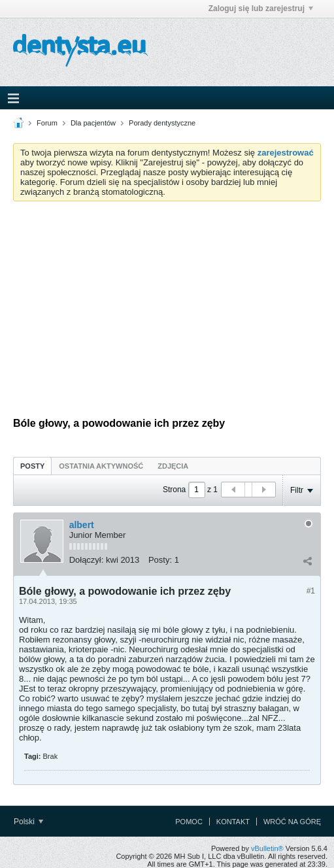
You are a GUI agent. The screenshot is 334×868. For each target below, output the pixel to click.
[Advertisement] (167, 309)
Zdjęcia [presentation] (173, 466)
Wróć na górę (292, 822)
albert (82, 525)
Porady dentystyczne (162, 123)
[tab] (32, 466)
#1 (311, 591)
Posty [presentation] (32, 466)
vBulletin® (267, 848)
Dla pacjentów (93, 123)
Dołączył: (87, 560)
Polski (28, 822)
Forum (47, 123)
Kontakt (233, 822)
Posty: (160, 560)
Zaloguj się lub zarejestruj (261, 8)
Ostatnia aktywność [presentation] (101, 466)
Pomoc (189, 822)
